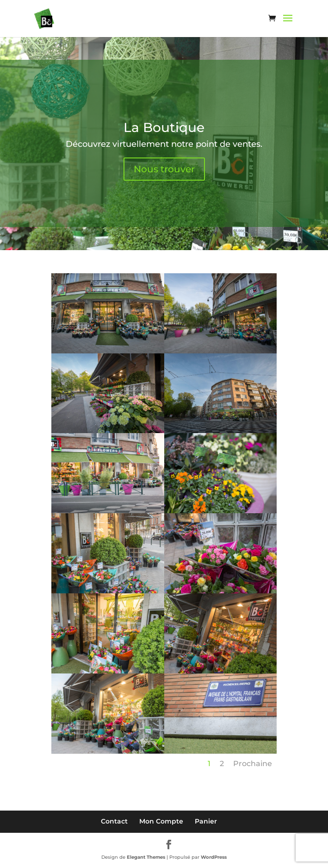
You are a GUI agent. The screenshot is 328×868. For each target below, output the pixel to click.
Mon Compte (161, 821)
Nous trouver (164, 169)
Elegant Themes (146, 857)
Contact (114, 821)
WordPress (214, 857)
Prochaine (253, 764)
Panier (206, 821)
